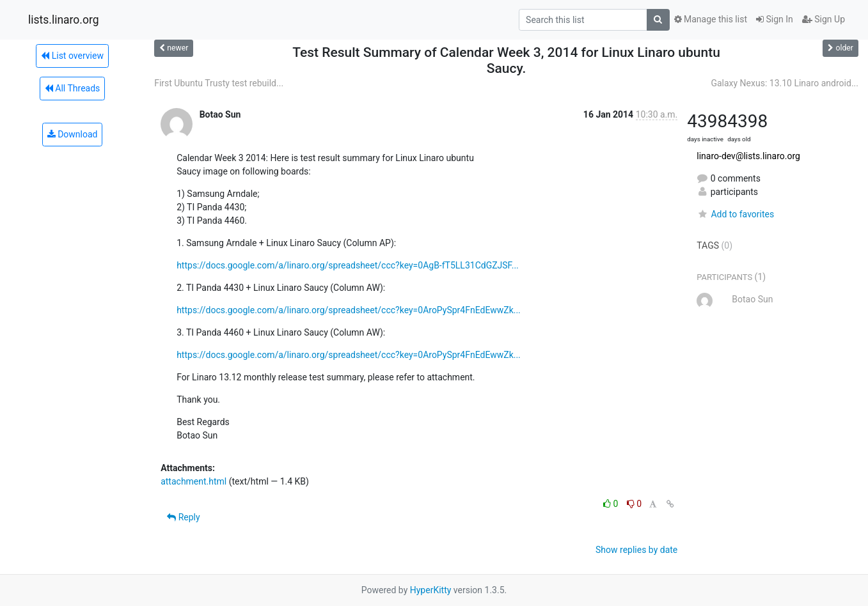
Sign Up (824, 19)
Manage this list (711, 19)
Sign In (775, 19)
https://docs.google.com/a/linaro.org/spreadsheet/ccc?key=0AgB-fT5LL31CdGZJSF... (348, 265)
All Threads (72, 88)
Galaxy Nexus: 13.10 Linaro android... (785, 83)
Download (73, 134)
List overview (72, 56)
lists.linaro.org (64, 20)
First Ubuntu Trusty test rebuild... (219, 83)
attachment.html (193, 481)
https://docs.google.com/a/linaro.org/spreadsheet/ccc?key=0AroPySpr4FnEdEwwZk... (349, 310)
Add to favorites (735, 214)
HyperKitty (431, 590)
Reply (183, 517)
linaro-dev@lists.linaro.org (748, 156)
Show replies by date (636, 550)
